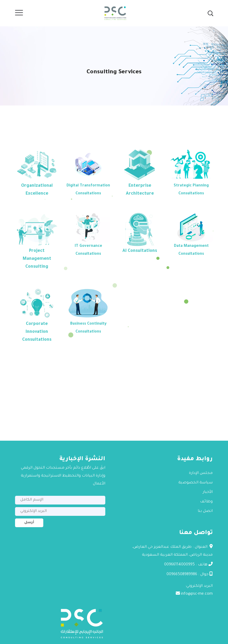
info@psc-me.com (197, 594)
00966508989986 (182, 575)
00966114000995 (179, 565)
